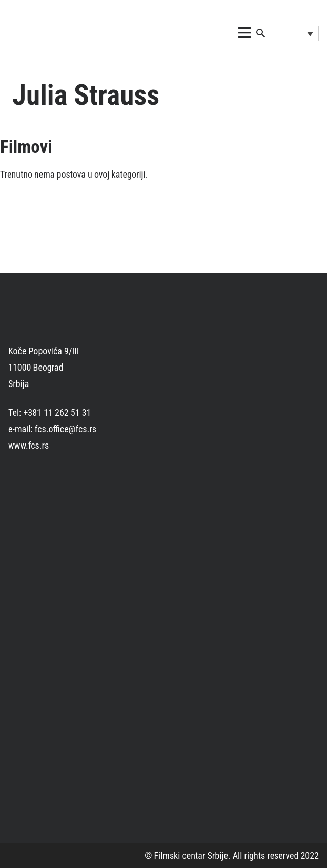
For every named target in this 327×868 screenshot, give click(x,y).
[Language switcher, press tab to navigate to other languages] (301, 33)
